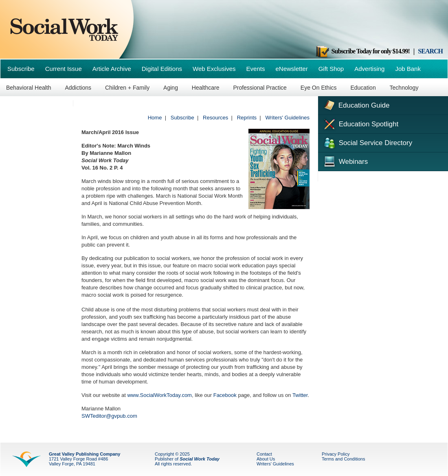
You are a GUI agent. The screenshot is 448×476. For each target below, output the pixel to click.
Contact (264, 454)
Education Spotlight (360, 123)
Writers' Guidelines (288, 118)
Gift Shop (331, 69)
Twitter (300, 395)
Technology (404, 88)
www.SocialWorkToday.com (159, 395)
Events (256, 69)
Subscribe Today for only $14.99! (362, 51)
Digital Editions (162, 69)
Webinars (345, 161)
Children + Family (127, 88)
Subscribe (21, 69)
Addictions (78, 88)
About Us (266, 459)
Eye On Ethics (319, 88)
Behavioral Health (29, 88)
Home (155, 118)
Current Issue (64, 69)
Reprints (247, 118)
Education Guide (356, 104)
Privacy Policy (336, 454)
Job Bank (408, 69)
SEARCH (430, 51)
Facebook (225, 395)
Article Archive (112, 69)
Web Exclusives (214, 69)
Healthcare (206, 88)
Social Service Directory (367, 142)
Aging (171, 88)
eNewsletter (291, 69)
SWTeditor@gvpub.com (109, 416)
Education (363, 88)
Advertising (369, 69)
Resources (215, 118)
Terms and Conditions (343, 459)
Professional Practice (260, 88)
